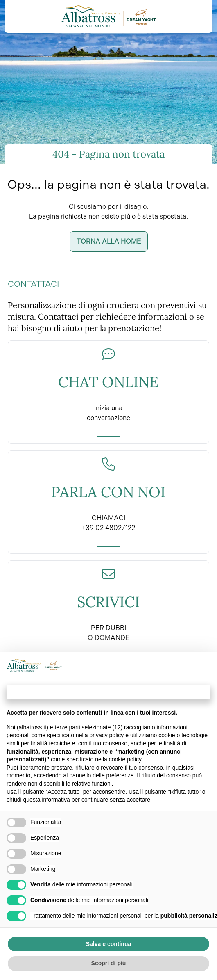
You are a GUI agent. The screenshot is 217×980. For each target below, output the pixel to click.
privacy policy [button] (106, 735)
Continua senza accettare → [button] (108, 692)
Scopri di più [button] (109, 963)
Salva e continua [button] (108, 944)
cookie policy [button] (125, 759)
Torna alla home (109, 241)
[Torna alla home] (108, 16)
